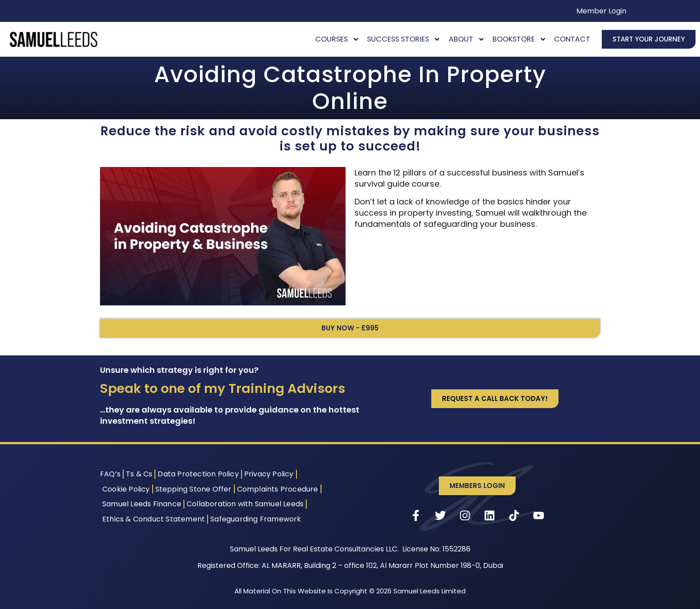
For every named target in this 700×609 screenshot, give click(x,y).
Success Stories (404, 39)
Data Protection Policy (198, 474)
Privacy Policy (269, 474)
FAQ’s (110, 474)
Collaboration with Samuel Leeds (245, 504)
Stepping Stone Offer (194, 489)
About (467, 39)
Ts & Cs (139, 474)
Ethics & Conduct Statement (154, 519)
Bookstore (519, 39)
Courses (337, 39)
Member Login (601, 11)
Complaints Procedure (278, 489)
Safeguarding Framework (256, 519)
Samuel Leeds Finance (142, 504)
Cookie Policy (126, 489)
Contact (572, 39)
